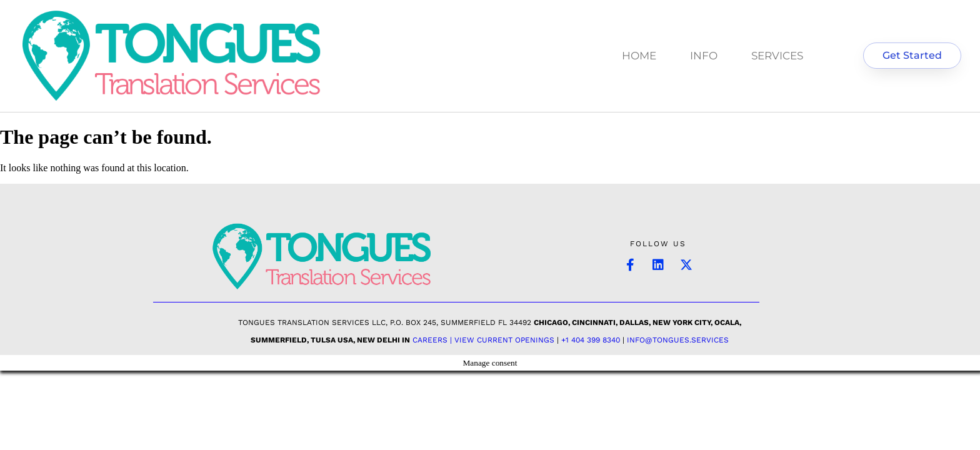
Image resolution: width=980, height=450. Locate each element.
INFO (704, 56)
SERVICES (777, 56)
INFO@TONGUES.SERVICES (678, 340)
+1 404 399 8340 (591, 340)
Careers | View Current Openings (483, 340)
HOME (639, 56)
